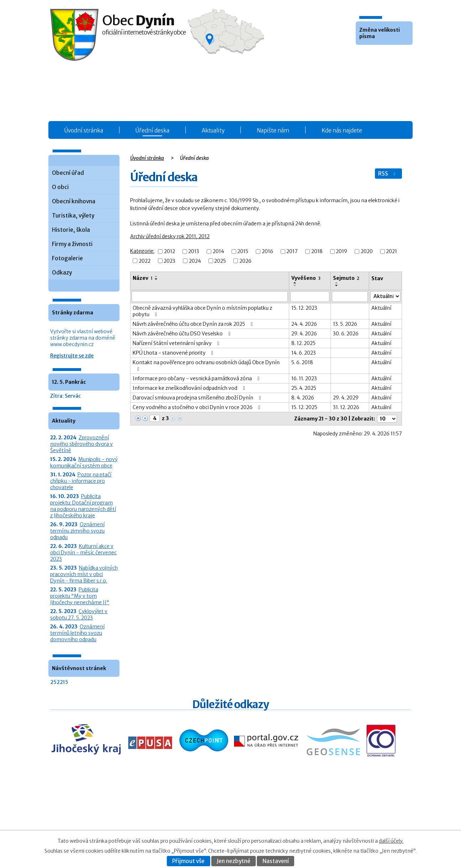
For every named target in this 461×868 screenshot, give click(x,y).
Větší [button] (381, 56)
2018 (317, 252)
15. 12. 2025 (304, 407)
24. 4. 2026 (304, 324)
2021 (391, 252)
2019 (341, 252)
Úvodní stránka (84, 130)
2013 (194, 252)
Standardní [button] (372, 56)
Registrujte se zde (72, 356)
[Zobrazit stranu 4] (155, 418)
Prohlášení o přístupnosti (341, 823)
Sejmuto (346, 278)
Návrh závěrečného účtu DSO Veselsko (183, 334)
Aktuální (381, 308)
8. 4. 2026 (303, 398)
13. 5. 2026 (345, 324)
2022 (145, 261)
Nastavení (276, 861)
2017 (292, 252)
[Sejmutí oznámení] (350, 297)
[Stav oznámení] (385, 296)
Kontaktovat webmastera (356, 815)
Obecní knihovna (74, 201)
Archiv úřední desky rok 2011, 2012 (170, 236)
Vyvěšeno (306, 278)
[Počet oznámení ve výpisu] (387, 419)
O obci (60, 187)
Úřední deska (152, 130)
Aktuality (213, 130)
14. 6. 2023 (304, 353)
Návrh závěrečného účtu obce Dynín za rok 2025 (194, 324)
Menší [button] (362, 56)
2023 (169, 261)
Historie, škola (71, 230)
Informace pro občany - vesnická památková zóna (197, 378)
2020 (367, 252)
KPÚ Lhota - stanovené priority (174, 353)
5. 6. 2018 (302, 362)
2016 (267, 252)
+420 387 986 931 (90, 820)
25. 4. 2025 (304, 388)
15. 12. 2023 (304, 308)
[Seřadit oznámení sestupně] (157, 279)
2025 (220, 261)
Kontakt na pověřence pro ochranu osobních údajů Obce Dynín (206, 365)
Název (143, 278)
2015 (243, 252)
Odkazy (62, 273)
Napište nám (273, 130)
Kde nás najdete (342, 130)
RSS (387, 174)
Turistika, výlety (73, 216)
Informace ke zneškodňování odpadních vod (190, 388)
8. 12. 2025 (303, 343)
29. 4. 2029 (346, 398)
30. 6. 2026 (346, 334)
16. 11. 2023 (304, 378)
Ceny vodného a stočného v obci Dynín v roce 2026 (198, 407)
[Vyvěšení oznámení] (310, 297)
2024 (195, 261)
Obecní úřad (68, 173)
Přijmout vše (188, 861)
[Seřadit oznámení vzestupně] (157, 276)
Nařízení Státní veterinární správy (177, 343)
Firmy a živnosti (72, 244)
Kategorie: (142, 251)
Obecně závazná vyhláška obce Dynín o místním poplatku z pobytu (202, 311)
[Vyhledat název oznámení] (210, 297)
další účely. (391, 841)
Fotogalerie (67, 258)
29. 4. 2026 (304, 334)
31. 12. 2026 (346, 407)
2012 (169, 252)
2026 (245, 261)
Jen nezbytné (234, 861)
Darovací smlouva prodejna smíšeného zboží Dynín (198, 398)
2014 (218, 252)
